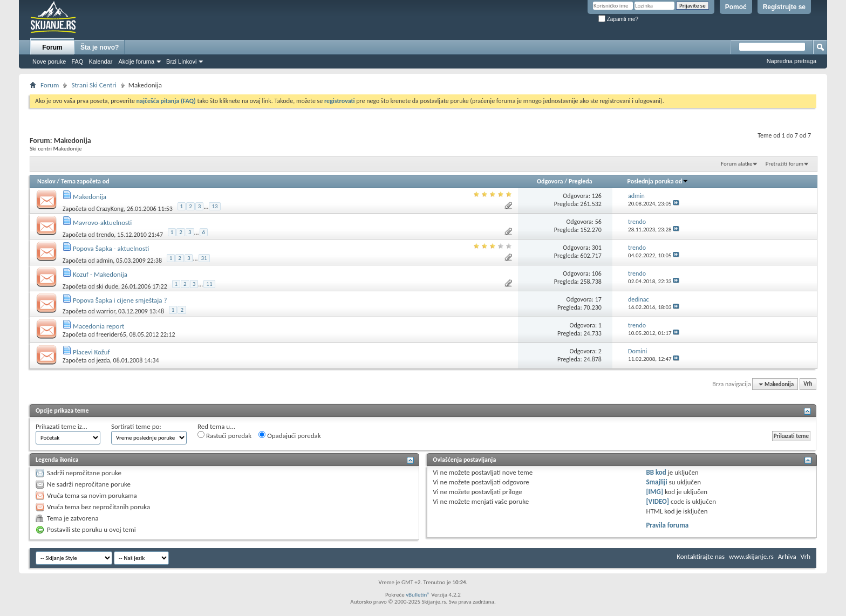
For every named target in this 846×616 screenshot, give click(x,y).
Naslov (46, 181)
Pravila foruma (667, 525)
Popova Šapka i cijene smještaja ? (120, 300)
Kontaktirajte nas (701, 556)
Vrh (808, 384)
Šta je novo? (100, 47)
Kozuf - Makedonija (100, 274)
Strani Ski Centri (94, 85)
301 (597, 248)
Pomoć (736, 7)
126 (597, 196)
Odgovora (550, 181)
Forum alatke (736, 164)
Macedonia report (98, 326)
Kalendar (100, 61)
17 (598, 299)
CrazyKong (110, 208)
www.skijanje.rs (751, 556)
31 (204, 258)
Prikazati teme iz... (62, 426)
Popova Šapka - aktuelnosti (111, 248)
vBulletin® (418, 595)
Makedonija (90, 197)
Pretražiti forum (784, 164)
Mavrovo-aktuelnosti (102, 223)
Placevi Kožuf (91, 352)
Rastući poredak (224, 435)
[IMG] (654, 492)
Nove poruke (49, 61)
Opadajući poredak (290, 435)
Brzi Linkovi (181, 61)
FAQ (77, 61)
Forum (52, 47)
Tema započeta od (85, 181)
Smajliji (656, 482)
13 (214, 206)
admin (105, 260)
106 (597, 273)
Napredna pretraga (792, 61)
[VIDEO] (657, 501)
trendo (105, 234)
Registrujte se (784, 7)
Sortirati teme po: (136, 426)
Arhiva (787, 556)
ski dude (108, 286)
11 (209, 284)
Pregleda (581, 181)
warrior (106, 311)
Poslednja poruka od (658, 181)
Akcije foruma (136, 61)
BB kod (656, 472)
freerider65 (111, 334)
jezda (103, 360)
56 (598, 222)
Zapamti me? (618, 19)
